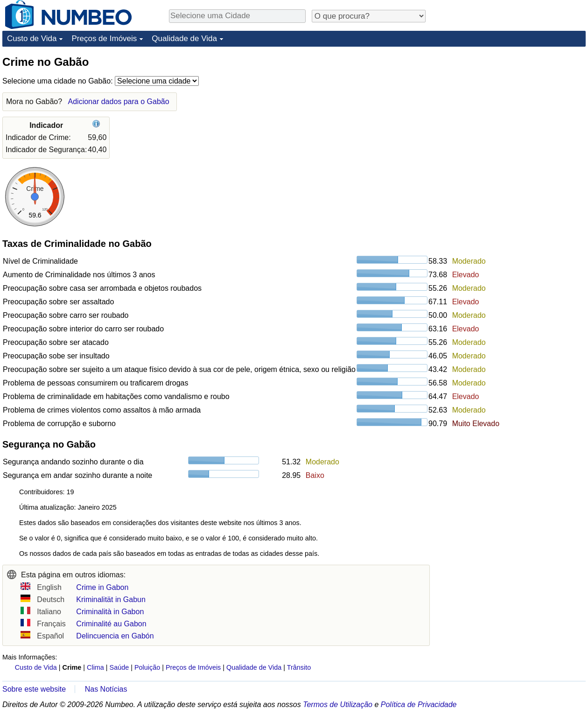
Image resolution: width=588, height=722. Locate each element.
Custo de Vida (32, 39)
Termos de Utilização (338, 704)
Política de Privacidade (419, 704)
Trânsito (299, 667)
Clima (95, 667)
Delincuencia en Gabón (115, 636)
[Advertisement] (516, 113)
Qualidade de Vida (184, 39)
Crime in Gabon (102, 587)
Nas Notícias (106, 689)
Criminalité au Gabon (111, 624)
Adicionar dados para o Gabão (119, 102)
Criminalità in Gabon (110, 612)
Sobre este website (34, 689)
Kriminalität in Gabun (111, 599)
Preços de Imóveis (104, 39)
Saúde (119, 667)
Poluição (147, 667)
